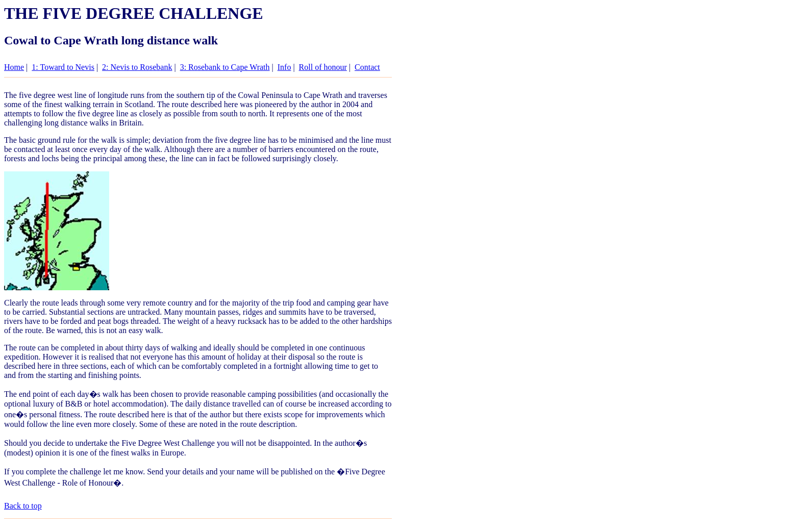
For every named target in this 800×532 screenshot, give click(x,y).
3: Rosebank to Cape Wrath (225, 67)
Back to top (23, 506)
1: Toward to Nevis (63, 67)
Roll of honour (323, 67)
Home (14, 67)
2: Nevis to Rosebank (137, 67)
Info (284, 67)
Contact (367, 67)
